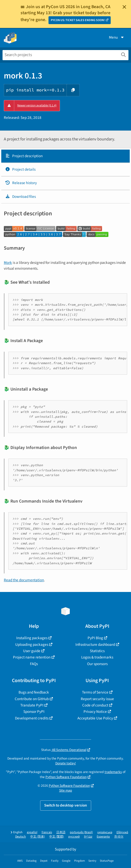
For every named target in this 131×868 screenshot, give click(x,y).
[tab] (65, 156)
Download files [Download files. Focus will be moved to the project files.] (20, 197)
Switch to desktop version (66, 805)
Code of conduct (95, 705)
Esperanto (103, 837)
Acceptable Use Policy (95, 718)
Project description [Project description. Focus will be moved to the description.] (24, 156)
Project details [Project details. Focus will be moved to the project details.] (20, 169)
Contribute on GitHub (32, 699)
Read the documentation (24, 580)
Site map (66, 790)
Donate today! (66, 763)
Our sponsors (97, 664)
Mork (8, 263)
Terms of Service (95, 692)
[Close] (124, 7)
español (32, 832)
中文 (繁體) (57, 837)
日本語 (61, 832)
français (47, 832)
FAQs (34, 664)
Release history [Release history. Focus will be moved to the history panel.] (21, 183)
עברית (88, 837)
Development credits (32, 718)
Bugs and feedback (34, 692)
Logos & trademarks (97, 657)
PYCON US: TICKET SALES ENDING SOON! (78, 20)
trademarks (113, 772)
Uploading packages (32, 645)
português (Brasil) (81, 832)
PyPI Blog (95, 638)
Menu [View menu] (117, 37)
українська (105, 832)
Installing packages (32, 638)
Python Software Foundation (66, 777)
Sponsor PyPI (34, 712)
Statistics (97, 651)
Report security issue (97, 699)
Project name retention (32, 657)
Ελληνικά (122, 832)
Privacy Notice (95, 712)
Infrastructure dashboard (95, 645)
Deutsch (21, 837)
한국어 (119, 837)
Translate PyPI (32, 705)
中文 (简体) (38, 837)
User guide (32, 651)
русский (74, 837)
